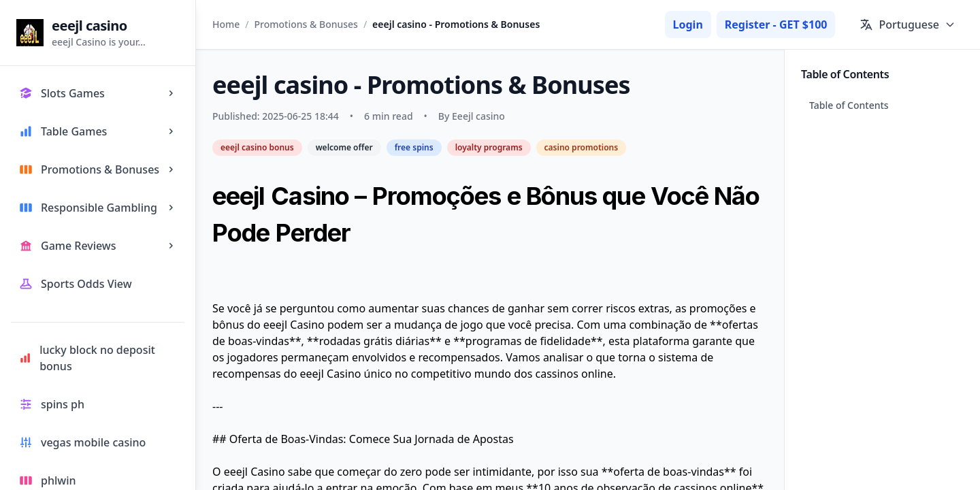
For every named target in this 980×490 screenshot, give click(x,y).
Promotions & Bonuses (306, 24)
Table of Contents (849, 105)
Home (226, 24)
